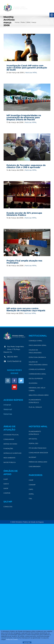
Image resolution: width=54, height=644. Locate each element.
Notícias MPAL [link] (31, 73)
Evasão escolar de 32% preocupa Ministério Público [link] (24, 214)
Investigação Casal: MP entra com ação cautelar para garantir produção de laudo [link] (27, 68)
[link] (15, 7)
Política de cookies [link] (12, 640)
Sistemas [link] (8, 414)
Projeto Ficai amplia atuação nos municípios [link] (24, 262)
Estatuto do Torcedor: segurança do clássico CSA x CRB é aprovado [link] (26, 166)
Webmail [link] (8, 409)
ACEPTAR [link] (27, 643)
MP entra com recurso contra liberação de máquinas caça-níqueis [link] (26, 309)
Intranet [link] (7, 405)
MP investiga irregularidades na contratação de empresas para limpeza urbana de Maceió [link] (24, 117)
